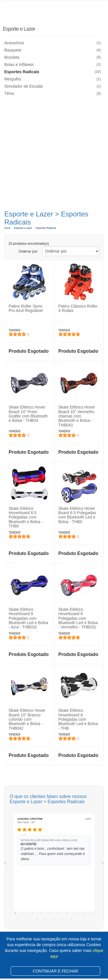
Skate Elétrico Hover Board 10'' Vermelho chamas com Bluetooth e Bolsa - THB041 (77, 416)
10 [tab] (93, 913)
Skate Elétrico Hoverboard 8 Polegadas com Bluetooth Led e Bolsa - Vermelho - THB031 (78, 618)
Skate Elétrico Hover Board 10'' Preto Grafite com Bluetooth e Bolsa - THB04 (28, 414)
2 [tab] (24, 913)
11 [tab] (37, 919)
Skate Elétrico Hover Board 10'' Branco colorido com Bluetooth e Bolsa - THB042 (27, 719)
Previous (5, 863)
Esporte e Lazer (19, 29)
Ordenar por (29, 251)
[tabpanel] (54, 862)
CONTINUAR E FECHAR (56, 971)
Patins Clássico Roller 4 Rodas (78, 308)
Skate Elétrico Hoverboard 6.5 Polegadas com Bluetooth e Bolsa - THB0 (26, 517)
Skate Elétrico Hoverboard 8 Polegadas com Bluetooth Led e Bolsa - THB (78, 719)
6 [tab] (58, 913)
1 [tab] (15, 913)
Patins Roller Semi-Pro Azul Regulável (26, 308)
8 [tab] (76, 913)
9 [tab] (84, 913)
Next (103, 863)
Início (7, 228)
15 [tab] (71, 919)
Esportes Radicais (46, 228)
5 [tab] (50, 913)
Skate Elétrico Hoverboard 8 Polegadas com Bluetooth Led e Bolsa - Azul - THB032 (28, 618)
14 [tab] (63, 919)
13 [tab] (54, 919)
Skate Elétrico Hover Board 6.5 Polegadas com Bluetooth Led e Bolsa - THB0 (77, 515)
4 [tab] (41, 913)
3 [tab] (33, 913)
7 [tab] (67, 913)
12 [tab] (46, 919)
